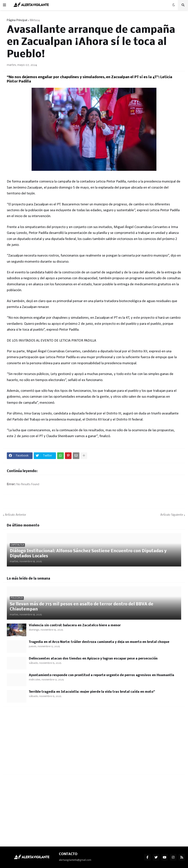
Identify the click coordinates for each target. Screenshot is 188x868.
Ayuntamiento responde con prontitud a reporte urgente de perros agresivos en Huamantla (102, 675)
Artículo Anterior (16, 515)
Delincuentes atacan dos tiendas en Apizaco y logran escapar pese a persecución (93, 659)
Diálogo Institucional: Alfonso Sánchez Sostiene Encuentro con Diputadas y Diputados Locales (88, 554)
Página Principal (17, 20)
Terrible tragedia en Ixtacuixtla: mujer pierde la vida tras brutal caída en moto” (92, 692)
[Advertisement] (94, 743)
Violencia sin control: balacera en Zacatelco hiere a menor (75, 625)
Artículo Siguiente (172, 515)
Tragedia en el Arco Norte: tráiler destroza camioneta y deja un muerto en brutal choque (99, 642)
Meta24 (35, 20)
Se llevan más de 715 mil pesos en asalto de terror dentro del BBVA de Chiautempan (82, 607)
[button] (4, 5)
